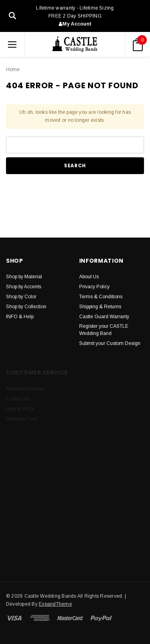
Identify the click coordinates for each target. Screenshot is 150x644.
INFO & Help (20, 317)
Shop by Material (24, 277)
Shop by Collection (26, 307)
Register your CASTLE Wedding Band (104, 330)
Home (13, 69)
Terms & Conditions (101, 297)
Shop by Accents (24, 287)
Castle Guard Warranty (104, 317)
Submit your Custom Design (110, 343)
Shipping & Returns (100, 307)
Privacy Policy (94, 287)
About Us (89, 277)
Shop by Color (21, 297)
